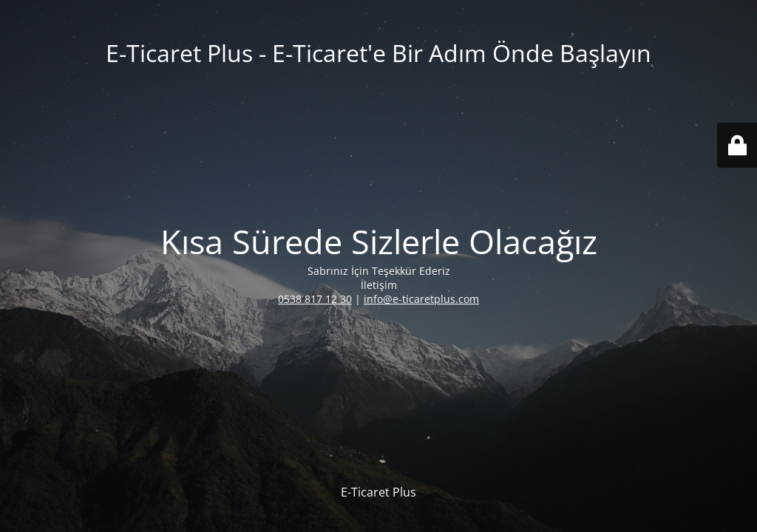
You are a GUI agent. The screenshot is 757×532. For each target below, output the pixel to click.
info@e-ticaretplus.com (421, 299)
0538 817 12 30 (315, 299)
